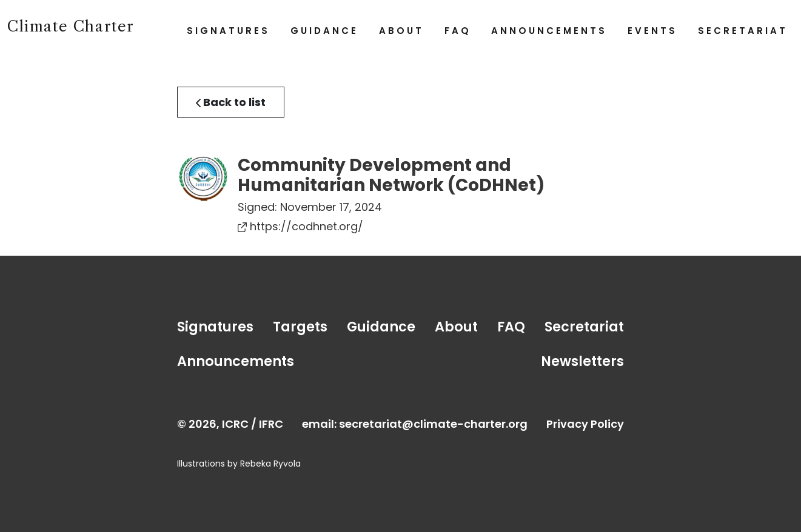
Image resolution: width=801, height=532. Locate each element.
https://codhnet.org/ (300, 226)
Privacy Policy (585, 424)
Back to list (231, 102)
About (401, 31)
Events (652, 31)
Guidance (324, 31)
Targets (300, 327)
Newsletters (582, 361)
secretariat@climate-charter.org (433, 424)
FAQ (458, 31)
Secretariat (743, 31)
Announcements (549, 31)
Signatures (228, 31)
